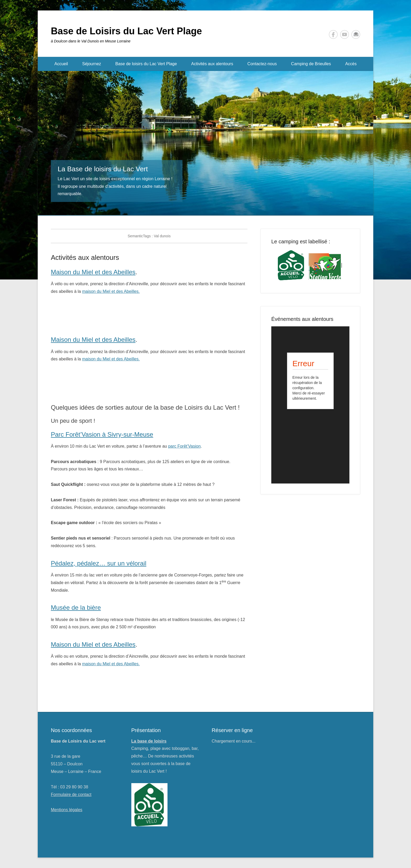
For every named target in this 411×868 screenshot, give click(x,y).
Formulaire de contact (71, 795)
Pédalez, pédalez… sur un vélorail (99, 563)
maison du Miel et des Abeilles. (111, 291)
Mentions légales (67, 810)
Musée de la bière (76, 608)
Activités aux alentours (212, 64)
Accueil (61, 64)
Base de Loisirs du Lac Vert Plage (126, 31)
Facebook (333, 34)
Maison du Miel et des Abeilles (93, 272)
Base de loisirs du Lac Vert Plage (146, 64)
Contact (356, 34)
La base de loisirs (149, 741)
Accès (351, 64)
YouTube (345, 34)
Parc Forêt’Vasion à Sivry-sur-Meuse (102, 434)
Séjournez (92, 64)
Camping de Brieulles (311, 64)
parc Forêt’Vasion (184, 446)
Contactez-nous (262, 64)
